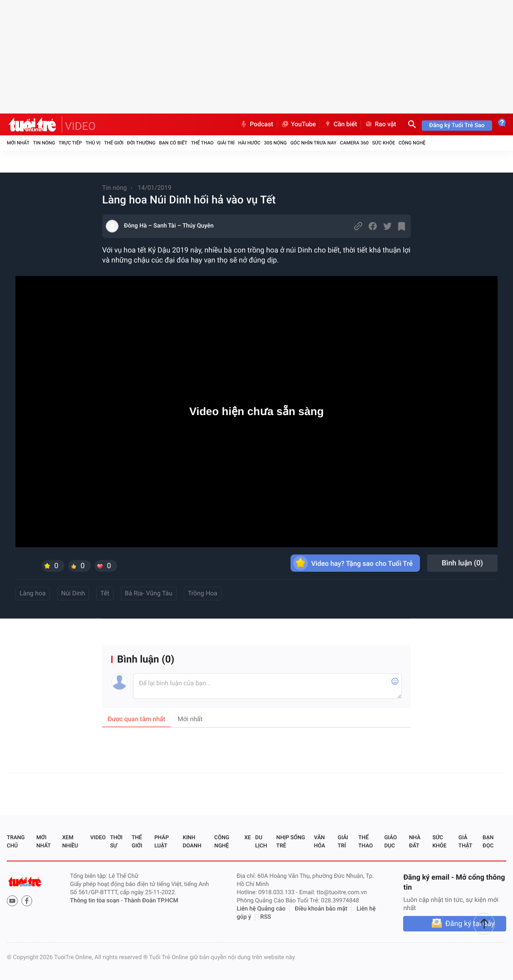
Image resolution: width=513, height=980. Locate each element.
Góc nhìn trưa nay (313, 143)
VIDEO (80, 126)
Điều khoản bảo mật (321, 909)
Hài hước (249, 143)
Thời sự (116, 841)
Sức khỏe (384, 143)
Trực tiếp (70, 143)
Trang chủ (16, 841)
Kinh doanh (192, 841)
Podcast (256, 124)
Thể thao (202, 143)
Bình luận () (462, 563)
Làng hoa (33, 594)
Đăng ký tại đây (470, 923)
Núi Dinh (73, 594)
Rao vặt (380, 124)
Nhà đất (415, 841)
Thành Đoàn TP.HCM (151, 901)
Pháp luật (162, 841)
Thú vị (93, 143)
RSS (266, 917)
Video (98, 837)
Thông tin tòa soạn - (97, 901)
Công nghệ (412, 143)
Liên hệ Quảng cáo (261, 909)
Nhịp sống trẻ (291, 841)
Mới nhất (18, 143)
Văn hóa (320, 841)
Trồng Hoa (203, 594)
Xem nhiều (70, 841)
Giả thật (465, 841)
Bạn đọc (488, 841)
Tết (105, 594)
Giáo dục (390, 841)
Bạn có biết (173, 143)
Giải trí (226, 143)
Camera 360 (354, 143)
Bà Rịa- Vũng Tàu (149, 594)
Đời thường (141, 143)
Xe (247, 837)
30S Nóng (275, 143)
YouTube (298, 124)
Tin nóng (44, 143)
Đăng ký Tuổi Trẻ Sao (457, 126)
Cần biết (340, 124)
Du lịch (261, 841)
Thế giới (114, 143)
